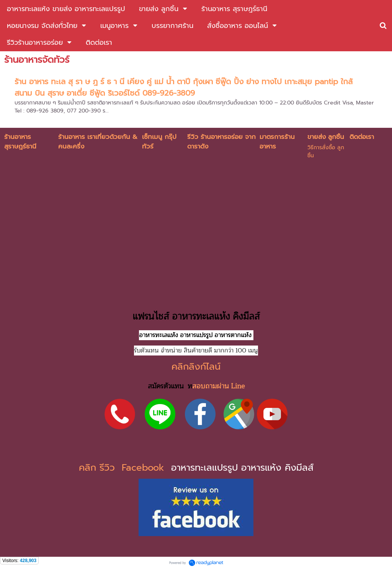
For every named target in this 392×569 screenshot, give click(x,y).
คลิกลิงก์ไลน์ (196, 367)
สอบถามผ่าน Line (218, 386)
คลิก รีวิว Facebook (123, 468)
